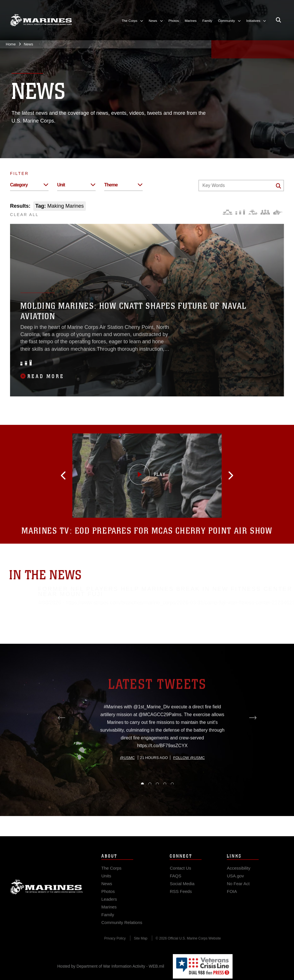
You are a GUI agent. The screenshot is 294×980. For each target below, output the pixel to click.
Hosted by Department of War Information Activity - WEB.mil (111, 966)
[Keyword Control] (241, 186)
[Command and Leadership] (265, 212)
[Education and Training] (240, 212)
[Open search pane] (278, 20)
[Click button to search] (278, 186)
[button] (92, 475)
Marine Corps (47, 898)
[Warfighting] (278, 212)
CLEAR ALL (24, 215)
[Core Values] (253, 212)
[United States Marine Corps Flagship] (41, 20)
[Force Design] (228, 212)
